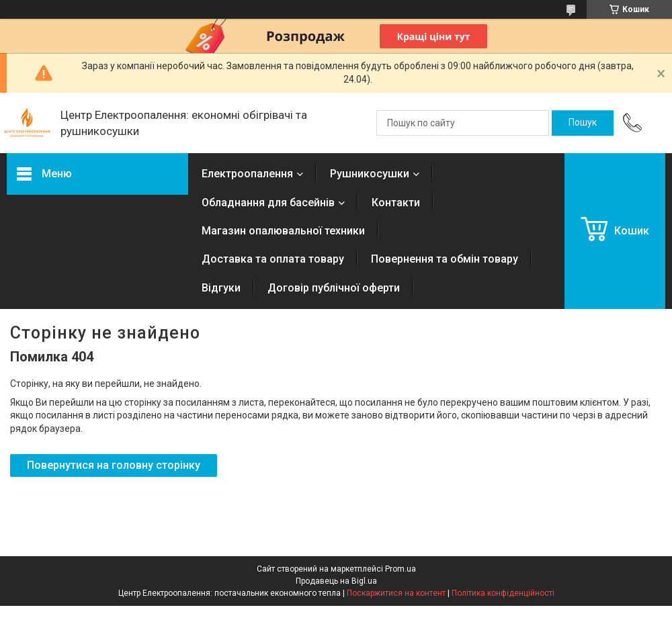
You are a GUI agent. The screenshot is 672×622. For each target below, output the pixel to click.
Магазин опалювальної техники (283, 231)
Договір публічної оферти (334, 288)
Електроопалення (247, 174)
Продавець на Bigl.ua (336, 581)
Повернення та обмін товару (445, 259)
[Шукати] (583, 123)
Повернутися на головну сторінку (114, 465)
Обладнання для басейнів (268, 203)
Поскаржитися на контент (396, 593)
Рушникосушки (370, 174)
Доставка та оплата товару (273, 259)
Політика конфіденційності (503, 593)
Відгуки (221, 288)
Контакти (396, 203)
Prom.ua (401, 569)
